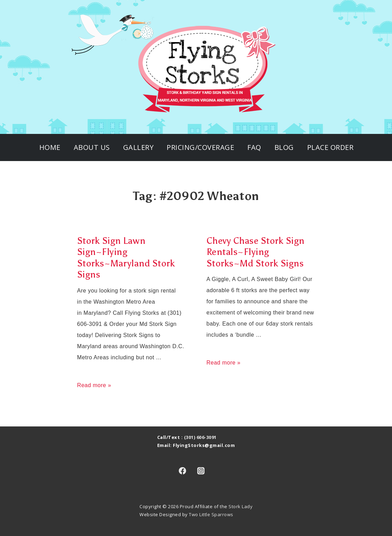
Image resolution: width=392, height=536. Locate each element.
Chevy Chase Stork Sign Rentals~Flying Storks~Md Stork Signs (256, 252)
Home (50, 147)
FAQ (254, 147)
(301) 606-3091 (200, 437)
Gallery (138, 147)
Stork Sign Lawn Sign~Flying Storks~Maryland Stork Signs (126, 258)
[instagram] (201, 471)
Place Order (330, 147)
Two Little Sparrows (211, 514)
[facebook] (183, 471)
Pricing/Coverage (200, 147)
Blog (284, 147)
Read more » (94, 385)
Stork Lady (241, 506)
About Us (92, 147)
